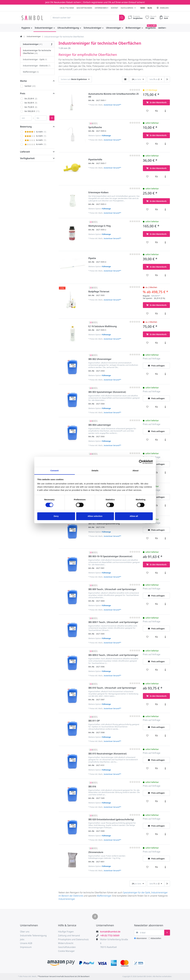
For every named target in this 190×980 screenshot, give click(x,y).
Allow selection (95, 516)
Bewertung (26, 127)
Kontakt (114, 8)
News (143, 8)
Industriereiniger (67, 899)
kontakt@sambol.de (110, 932)
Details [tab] (95, 471)
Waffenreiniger (104, 896)
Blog (150, 8)
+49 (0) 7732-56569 (67, 8)
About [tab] (136, 471)
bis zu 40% (152, 26)
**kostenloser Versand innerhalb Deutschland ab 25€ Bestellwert (64, 976)
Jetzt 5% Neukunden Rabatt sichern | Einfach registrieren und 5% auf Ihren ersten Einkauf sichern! (95, 2)
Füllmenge (106, 136)
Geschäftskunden (84, 8)
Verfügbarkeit (27, 158)
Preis (23, 93)
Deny (56, 516)
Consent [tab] (54, 471)
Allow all (134, 516)
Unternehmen (101, 8)
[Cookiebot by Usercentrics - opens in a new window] (141, 462)
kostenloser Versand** (112, 105)
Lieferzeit (25, 152)
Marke (23, 81)
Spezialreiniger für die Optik (137, 892)
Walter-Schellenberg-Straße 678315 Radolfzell (114, 943)
